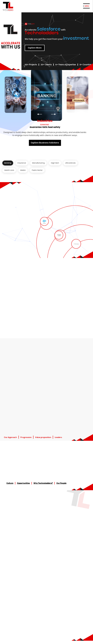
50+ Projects (31, 65)
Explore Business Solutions (45, 144)
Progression (26, 437)
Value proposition (43, 437)
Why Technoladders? (43, 483)
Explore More (35, 49)
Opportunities (23, 483)
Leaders (58, 437)
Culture (10, 483)
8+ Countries (86, 65)
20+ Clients (46, 65)
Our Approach (10, 437)
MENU (87, 6)
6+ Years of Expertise (66, 65)
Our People (61, 483)
